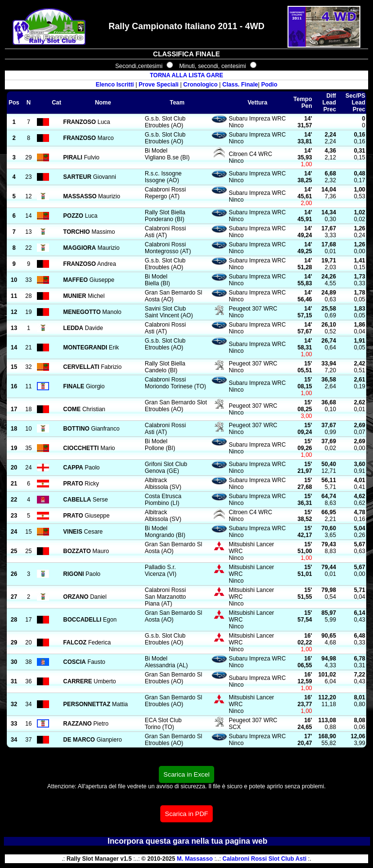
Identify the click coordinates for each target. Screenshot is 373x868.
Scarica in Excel (187, 774)
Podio (269, 85)
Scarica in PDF (187, 814)
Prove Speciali (159, 85)
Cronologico (200, 85)
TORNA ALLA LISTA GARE (186, 75)
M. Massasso (195, 859)
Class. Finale (240, 85)
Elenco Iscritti (115, 85)
